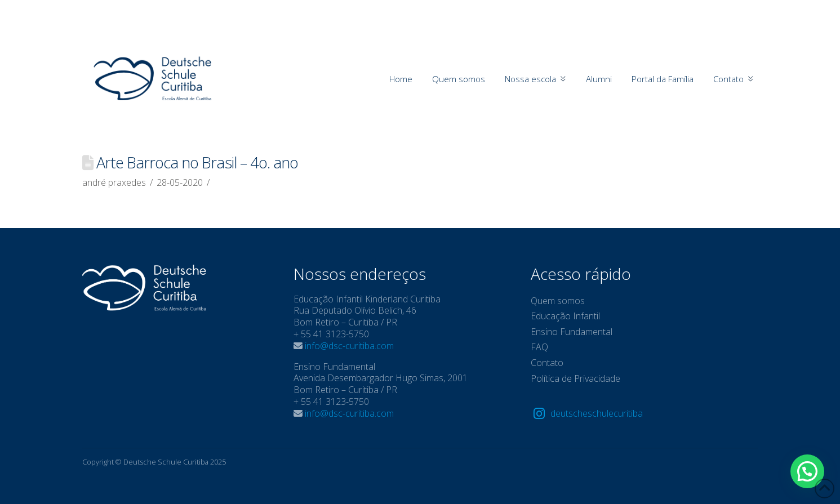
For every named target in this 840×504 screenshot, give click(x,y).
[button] (807, 471)
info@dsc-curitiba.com (349, 346)
